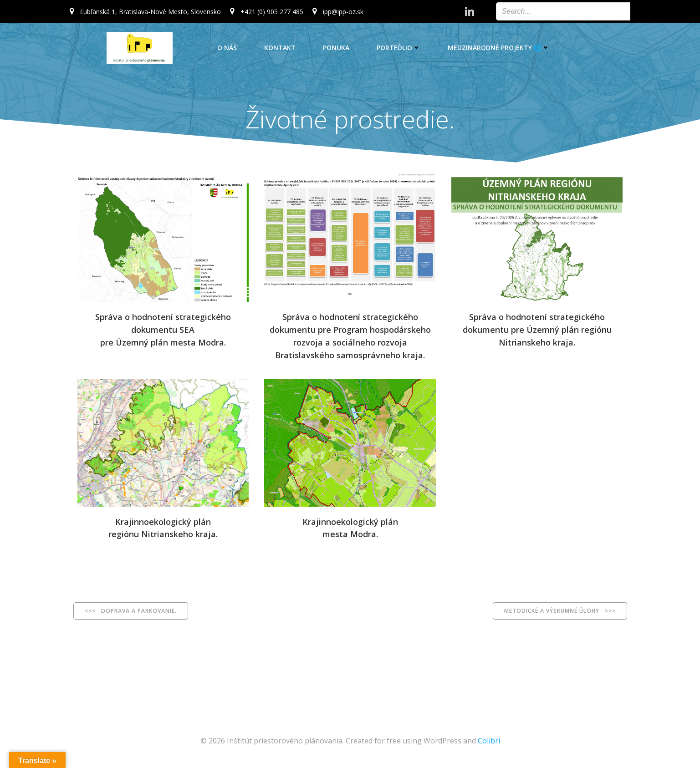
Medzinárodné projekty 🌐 (499, 48)
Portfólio (399, 48)
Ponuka (336, 48)
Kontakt (280, 48)
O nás (227, 48)
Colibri (489, 741)
